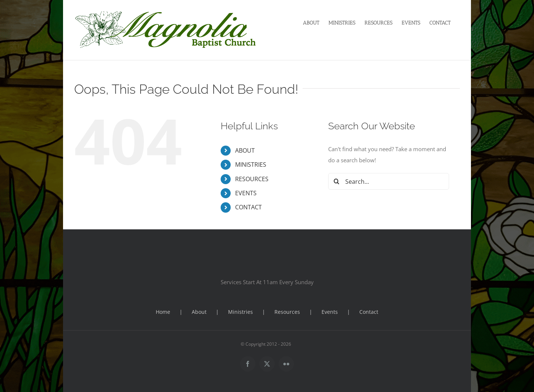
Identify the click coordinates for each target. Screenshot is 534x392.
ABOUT (245, 150)
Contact (369, 312)
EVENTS (246, 193)
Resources (287, 312)
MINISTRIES (251, 165)
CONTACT (248, 207)
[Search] (337, 181)
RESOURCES (252, 179)
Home (163, 312)
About (199, 312)
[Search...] (389, 181)
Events (330, 312)
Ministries (240, 312)
